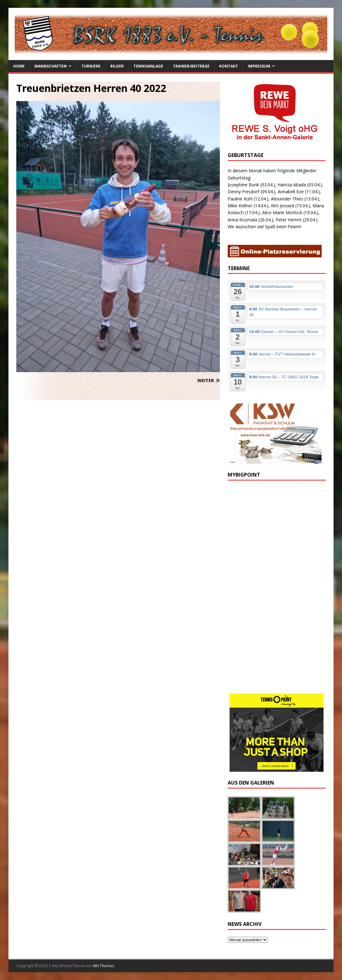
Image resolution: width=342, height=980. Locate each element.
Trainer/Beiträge (191, 66)
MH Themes (104, 966)
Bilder (117, 66)
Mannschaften (51, 66)
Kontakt (229, 66)
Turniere (91, 66)
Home (19, 66)
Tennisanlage (148, 66)
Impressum (259, 66)
